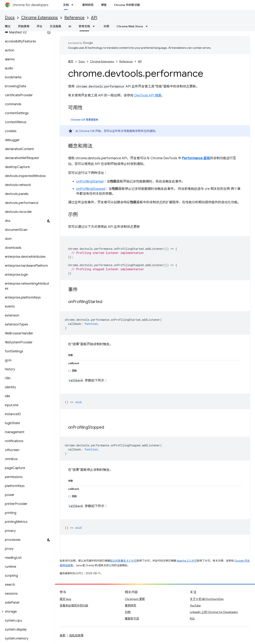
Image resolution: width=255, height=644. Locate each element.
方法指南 (55, 26)
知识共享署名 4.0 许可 (123, 561)
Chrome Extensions (40, 18)
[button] (27, 612)
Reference (74, 18)
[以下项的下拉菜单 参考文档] (95, 26)
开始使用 (24, 26)
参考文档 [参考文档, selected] (84, 26)
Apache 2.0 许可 (187, 561)
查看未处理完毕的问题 (74, 605)
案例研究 (88, 5)
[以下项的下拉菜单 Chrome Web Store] (148, 26)
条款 (63, 635)
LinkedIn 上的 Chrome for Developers (214, 612)
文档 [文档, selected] (66, 5)
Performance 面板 (196, 158)
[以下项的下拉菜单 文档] (74, 5)
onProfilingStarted (90, 181)
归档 (128, 612)
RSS (192, 619)
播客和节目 (132, 619)
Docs (10, 18)
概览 (8, 26)
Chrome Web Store (130, 26)
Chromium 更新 (135, 599)
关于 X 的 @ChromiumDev (207, 599)
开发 (40, 26)
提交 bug (65, 599)
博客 (104, 5)
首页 (71, 61)
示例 (106, 26)
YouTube (195, 605)
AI (70, 26)
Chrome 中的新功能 (127, 5)
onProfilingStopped (91, 189)
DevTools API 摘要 (148, 95)
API (94, 18)
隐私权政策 (76, 635)
